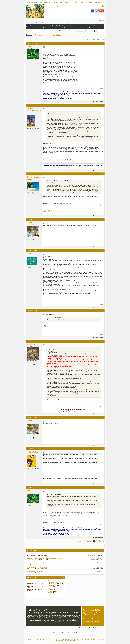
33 (68, 640)
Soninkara (90, 628)
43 (83, 640)
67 (69, 641)
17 (44, 640)
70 (73, 641)
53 (98, 640)
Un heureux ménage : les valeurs (48, 35)
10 (34, 640)
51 (95, 640)
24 (55, 640)
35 (71, 640)
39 (77, 640)
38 (76, 640)
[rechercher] (63, 7)
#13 (103, 174)
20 (49, 640)
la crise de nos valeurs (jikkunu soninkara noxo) (38, 563)
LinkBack (85, 39)
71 (75, 641)
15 (42, 640)
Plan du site (98, 3)
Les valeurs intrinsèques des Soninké (36, 572)
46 (87, 640)
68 (70, 641)
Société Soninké (36, 23)
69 (72, 641)
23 (53, 640)
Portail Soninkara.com (32, 3)
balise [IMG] (52, 584)
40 (79, 640)
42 (82, 640)
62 (61, 641)
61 (60, 641)
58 (55, 641)
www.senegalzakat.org (49, 209)
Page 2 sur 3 (81, 31)
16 (43, 640)
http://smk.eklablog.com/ (81, 167)
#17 (103, 341)
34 (70, 640)
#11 (103, 43)
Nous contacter (83, 628)
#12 (103, 105)
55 (101, 640)
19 (47, 640)
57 (104, 640)
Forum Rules (50, 595)
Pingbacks (51, 591)
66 (67, 641)
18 (46, 640)
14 (40, 640)
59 (57, 641)
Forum (29, 23)
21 (50, 640)
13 (39, 640)
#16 (103, 311)
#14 (103, 219)
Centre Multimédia (68, 3)
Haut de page (101, 628)
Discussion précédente (60, 546)
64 (64, 641)
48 (90, 640)
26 (58, 640)
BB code (50, 581)
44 (85, 640)
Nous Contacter (89, 3)
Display (102, 39)
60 (58, 641)
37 (74, 640)
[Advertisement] (74, 17)
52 (96, 640)
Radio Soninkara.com (57, 3)
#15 (103, 251)
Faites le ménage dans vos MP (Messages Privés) (39, 567)
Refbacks (50, 593)
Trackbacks (51, 590)
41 (80, 640)
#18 (103, 418)
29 (62, 640)
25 (56, 640)
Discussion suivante (71, 546)
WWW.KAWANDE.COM (49, 212)
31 (65, 640)
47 (89, 640)
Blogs (76, 3)
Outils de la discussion (94, 39)
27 (59, 640)
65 (66, 641)
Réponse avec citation (98, 101)
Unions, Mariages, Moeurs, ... (49, 23)
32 (67, 640)
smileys (52, 582)
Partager (101, 89)
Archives (95, 628)
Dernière (101, 31)
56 (102, 640)
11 (36, 640)
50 (93, 640)
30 (64, 640)
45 (86, 640)
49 (92, 640)
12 (37, 640)
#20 (103, 488)
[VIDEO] (50, 585)
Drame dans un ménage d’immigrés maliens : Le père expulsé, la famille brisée (45, 558)
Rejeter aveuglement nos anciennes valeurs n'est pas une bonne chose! (44, 554)
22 (52, 640)
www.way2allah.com (48, 210)
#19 (103, 449)
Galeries (82, 3)
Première (87, 31)
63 (63, 641)
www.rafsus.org (47, 213)
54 (99, 640)
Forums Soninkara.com (45, 3)
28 (61, 640)
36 (73, 640)
